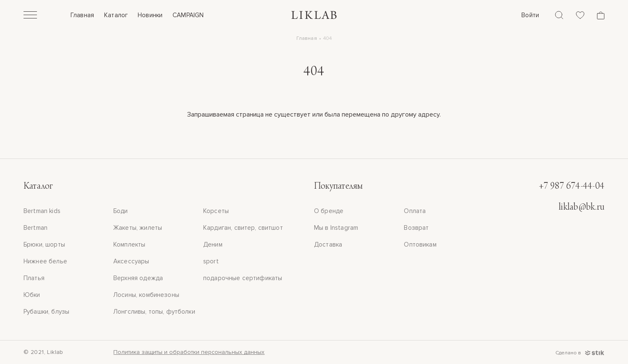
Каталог (116, 15)
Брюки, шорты (44, 244)
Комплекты (129, 244)
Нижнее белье (45, 261)
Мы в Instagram (336, 228)
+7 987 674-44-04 (572, 187)
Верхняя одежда (138, 278)
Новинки (150, 15)
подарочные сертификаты (243, 278)
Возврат (416, 228)
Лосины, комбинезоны (146, 295)
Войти (530, 15)
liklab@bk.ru (582, 208)
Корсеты (216, 211)
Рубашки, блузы (46, 312)
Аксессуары (131, 261)
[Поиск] (559, 15)
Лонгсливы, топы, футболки (154, 312)
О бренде (329, 211)
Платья (34, 278)
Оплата (415, 211)
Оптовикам (420, 244)
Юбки (32, 295)
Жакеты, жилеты (138, 228)
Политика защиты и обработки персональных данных (189, 352)
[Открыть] (30, 16)
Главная (82, 15)
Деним (213, 244)
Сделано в (580, 353)
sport (211, 261)
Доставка (328, 244)
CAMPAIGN (188, 15)
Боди (121, 211)
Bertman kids (42, 211)
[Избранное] (580, 15)
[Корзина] (601, 15)
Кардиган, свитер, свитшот (243, 228)
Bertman (35, 228)
